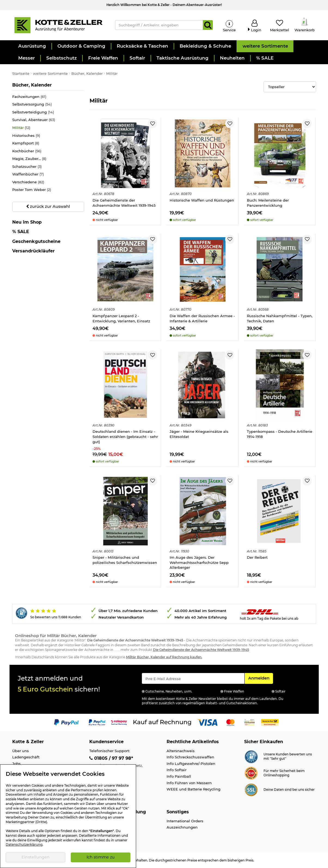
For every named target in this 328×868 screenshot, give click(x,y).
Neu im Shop (27, 222)
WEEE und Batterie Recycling (194, 789)
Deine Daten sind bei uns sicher (289, 790)
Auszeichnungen (182, 827)
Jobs (16, 764)
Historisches (26, 136)
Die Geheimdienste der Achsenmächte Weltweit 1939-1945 (124, 203)
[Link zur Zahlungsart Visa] (207, 722)
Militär (21, 128)
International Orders (185, 821)
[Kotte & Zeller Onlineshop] (58, 25)
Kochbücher (27, 151)
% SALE (21, 232)
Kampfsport (26, 143)
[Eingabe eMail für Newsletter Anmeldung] (193, 678)
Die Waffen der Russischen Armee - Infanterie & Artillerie (202, 318)
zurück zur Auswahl (48, 206)
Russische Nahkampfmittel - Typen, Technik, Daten (280, 318)
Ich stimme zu (101, 857)
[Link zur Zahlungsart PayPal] (66, 722)
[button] (32, 46)
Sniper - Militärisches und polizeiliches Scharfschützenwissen (125, 560)
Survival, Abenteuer (34, 120)
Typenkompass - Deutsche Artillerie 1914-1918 (280, 434)
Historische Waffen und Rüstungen (202, 200)
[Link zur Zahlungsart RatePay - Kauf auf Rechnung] (119, 722)
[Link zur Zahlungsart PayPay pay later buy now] (97, 722)
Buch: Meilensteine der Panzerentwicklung (268, 203)
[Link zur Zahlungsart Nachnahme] (270, 722)
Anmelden (260, 678)
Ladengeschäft (26, 757)
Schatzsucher (27, 167)
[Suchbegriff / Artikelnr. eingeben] (159, 25)
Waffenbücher (28, 174)
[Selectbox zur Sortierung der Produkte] (290, 87)
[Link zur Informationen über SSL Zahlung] (251, 789)
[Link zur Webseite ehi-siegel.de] (251, 773)
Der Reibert (257, 557)
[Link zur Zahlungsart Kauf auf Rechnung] (162, 722)
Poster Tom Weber (32, 190)
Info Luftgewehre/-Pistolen (191, 764)
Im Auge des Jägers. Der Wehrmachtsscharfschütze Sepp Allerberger (199, 562)
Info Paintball (179, 776)
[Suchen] (208, 25)
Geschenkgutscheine (36, 241)
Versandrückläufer (33, 251)
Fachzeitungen (29, 97)
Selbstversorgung (32, 104)
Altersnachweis (181, 751)
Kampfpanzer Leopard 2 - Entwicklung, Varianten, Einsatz (121, 318)
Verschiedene (28, 182)
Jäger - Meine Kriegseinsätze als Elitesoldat (199, 434)
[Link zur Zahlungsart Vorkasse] (249, 722)
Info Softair (177, 770)
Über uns (21, 751)
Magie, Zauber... (29, 159)
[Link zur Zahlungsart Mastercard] (230, 722)
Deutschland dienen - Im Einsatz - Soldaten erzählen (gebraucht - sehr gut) (125, 436)
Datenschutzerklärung (24, 845)
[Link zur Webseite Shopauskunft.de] (251, 756)
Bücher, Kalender (32, 85)
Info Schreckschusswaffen (190, 757)
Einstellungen (36, 857)
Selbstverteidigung (33, 112)
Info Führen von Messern (189, 783)
